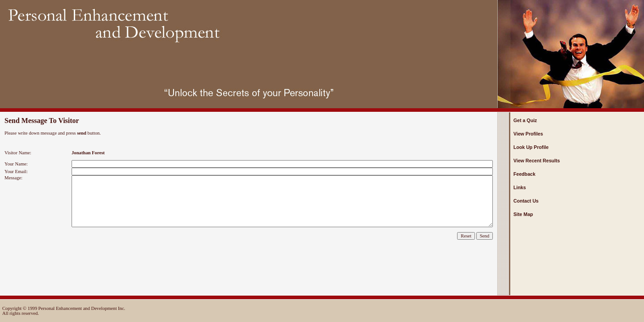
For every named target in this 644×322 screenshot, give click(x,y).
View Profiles (528, 134)
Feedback (524, 174)
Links (520, 187)
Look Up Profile (531, 147)
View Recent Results (537, 161)
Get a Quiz (525, 120)
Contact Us (526, 201)
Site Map (523, 214)
